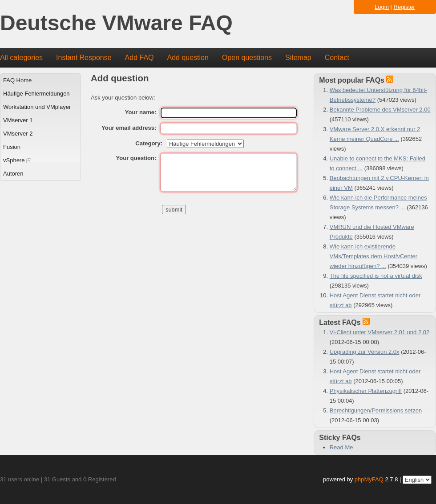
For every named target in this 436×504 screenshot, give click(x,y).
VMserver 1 (18, 120)
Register (404, 7)
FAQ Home (17, 80)
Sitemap (298, 58)
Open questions (247, 58)
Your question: (136, 158)
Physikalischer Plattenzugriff (366, 391)
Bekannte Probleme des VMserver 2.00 (380, 110)
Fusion (12, 147)
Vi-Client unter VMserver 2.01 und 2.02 (380, 332)
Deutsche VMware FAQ (116, 23)
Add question (188, 58)
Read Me (341, 447)
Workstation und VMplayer (37, 107)
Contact (337, 58)
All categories (21, 58)
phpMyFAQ (369, 479)
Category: (149, 143)
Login (382, 7)
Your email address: (129, 128)
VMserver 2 (18, 134)
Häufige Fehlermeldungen (36, 94)
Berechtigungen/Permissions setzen (376, 410)
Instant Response (84, 58)
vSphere (17, 160)
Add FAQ (139, 58)
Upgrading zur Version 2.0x (365, 352)
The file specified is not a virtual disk (376, 276)
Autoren (13, 174)
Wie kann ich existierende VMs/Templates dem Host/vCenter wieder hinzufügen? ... (373, 256)
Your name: (141, 112)
